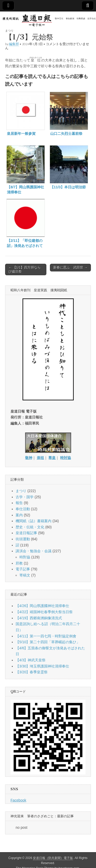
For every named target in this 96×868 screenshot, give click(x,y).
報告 (19, 503)
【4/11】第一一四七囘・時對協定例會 (46, 636)
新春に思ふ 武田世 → (70, 267)
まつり (9, 30)
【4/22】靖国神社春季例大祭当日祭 (44, 612)
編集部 (14, 44)
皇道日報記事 (26, 533)
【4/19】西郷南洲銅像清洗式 (39, 618)
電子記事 (23, 569)
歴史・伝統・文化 (30, 527)
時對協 (25, 557)
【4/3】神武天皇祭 (31, 660)
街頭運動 (23, 539)
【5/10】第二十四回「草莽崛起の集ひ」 (48, 642)
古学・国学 (25, 497)
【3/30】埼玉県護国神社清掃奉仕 (42, 666)
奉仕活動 (23, 509)
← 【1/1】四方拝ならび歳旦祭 (25, 269)
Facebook (18, 800)
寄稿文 (25, 575)
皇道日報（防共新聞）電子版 (53, 858)
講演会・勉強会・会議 (34, 551)
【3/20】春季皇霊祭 (32, 672)
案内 (19, 515)
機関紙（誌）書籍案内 (34, 521)
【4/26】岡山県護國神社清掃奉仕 (42, 606)
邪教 (19, 563)
